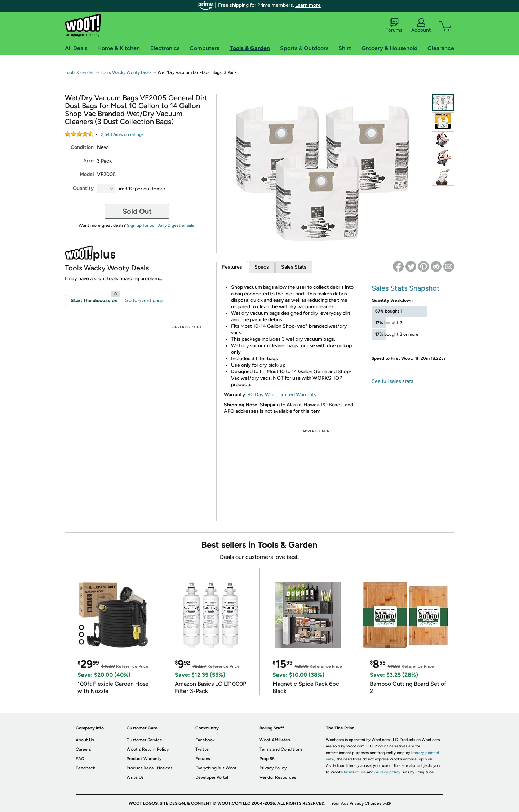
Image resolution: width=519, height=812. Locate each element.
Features (232, 267)
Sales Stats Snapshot (406, 288)
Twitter (203, 749)
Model (87, 174)
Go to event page (144, 301)
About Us (85, 740)
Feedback (85, 768)
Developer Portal (212, 777)
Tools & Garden (80, 72)
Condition (82, 147)
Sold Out (137, 211)
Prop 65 (267, 759)
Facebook (205, 740)
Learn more (308, 5)
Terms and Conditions (281, 749)
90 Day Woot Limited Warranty (282, 395)
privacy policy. (388, 772)
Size (89, 161)
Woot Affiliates (275, 740)
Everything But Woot (216, 768)
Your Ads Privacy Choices (356, 803)
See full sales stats (392, 381)
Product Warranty (144, 759)
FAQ (80, 759)
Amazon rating (122, 134)
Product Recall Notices (150, 768)
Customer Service (144, 740)
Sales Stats (294, 267)
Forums (394, 26)
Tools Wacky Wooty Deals (126, 72)
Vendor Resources (278, 777)
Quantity (83, 188)
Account (421, 26)
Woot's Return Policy (148, 749)
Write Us (135, 777)
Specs (262, 267)
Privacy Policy (273, 768)
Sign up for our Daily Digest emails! (161, 225)
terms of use (355, 772)
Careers (83, 749)
